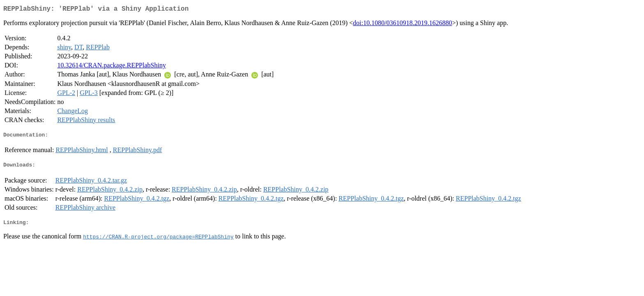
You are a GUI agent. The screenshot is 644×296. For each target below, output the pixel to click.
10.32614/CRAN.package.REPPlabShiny (111, 67)
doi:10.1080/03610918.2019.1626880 (402, 24)
